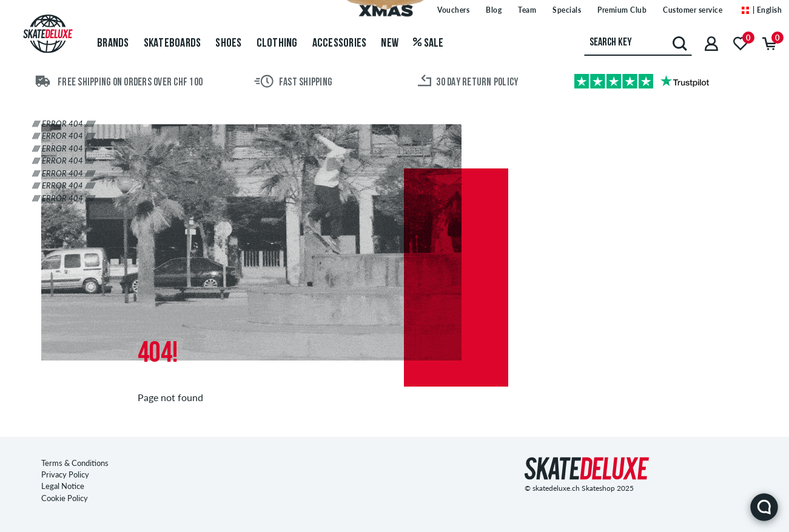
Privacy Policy (65, 474)
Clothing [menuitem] (277, 44)
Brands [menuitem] (113, 44)
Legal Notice (63, 486)
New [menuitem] (390, 44)
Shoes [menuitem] (228, 44)
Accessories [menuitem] (340, 44)
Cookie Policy (65, 498)
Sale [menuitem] (428, 44)
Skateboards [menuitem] (173, 44)
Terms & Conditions (75, 463)
